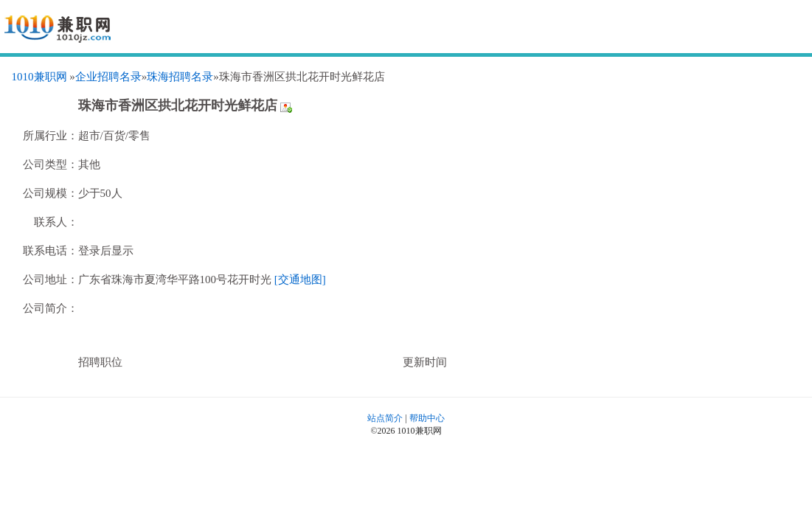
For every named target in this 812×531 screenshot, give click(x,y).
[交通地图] (300, 280)
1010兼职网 (39, 77)
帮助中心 (427, 418)
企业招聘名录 (108, 77)
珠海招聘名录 (180, 77)
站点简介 (385, 418)
